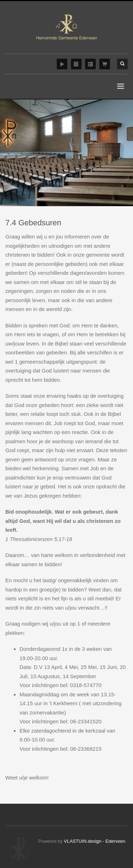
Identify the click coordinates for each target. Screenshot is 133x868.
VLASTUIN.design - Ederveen (95, 841)
